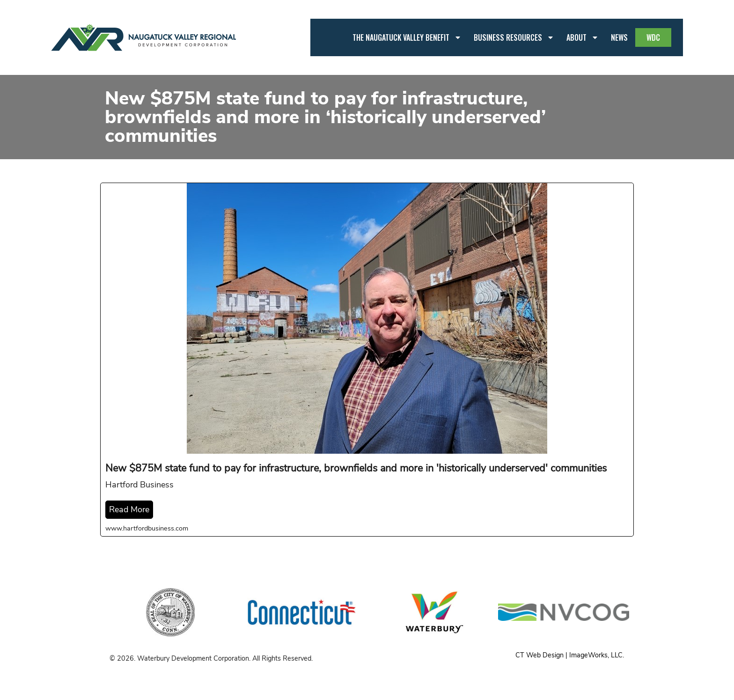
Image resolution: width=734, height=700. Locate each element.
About (583, 37)
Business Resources (514, 37)
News (619, 37)
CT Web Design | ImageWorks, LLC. (570, 655)
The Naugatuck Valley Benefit (407, 37)
